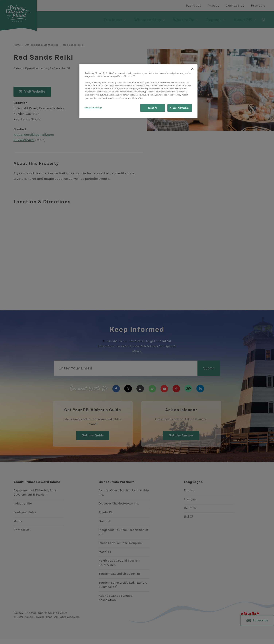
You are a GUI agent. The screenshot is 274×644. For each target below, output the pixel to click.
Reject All (153, 108)
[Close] (192, 69)
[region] (138, 91)
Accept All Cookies (180, 108)
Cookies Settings (93, 108)
